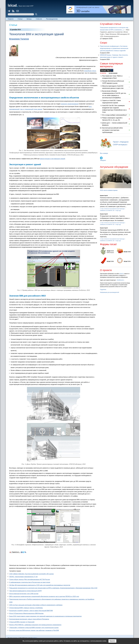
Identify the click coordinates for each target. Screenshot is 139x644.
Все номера (104, 153)
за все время (113, 73)
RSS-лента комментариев (109, 190)
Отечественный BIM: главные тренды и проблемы (26, 608)
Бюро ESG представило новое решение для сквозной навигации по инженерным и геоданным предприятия (45, 616)
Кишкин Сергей (104, 196)
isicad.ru (122, 274)
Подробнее (103, 290)
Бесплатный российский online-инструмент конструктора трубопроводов (113, 130)
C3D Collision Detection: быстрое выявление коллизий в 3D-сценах (31, 574)
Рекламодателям (52, 19)
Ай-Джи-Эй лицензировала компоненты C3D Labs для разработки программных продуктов (40, 585)
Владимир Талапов (19, 39)
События (39, 19)
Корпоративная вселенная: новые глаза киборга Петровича (29, 619)
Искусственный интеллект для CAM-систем (24, 594)
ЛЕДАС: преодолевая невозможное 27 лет (23, 577)
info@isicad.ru (120, 280)
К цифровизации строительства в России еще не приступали (30, 582)
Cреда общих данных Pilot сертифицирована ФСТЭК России (30, 579)
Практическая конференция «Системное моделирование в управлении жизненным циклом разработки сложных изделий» (114, 48)
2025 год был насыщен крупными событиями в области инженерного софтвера (36, 605)
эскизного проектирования (70, 104)
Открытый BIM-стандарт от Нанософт (22, 622)
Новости (11, 19)
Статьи (20, 19)
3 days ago (118, 210)
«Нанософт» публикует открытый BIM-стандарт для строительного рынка (34, 628)
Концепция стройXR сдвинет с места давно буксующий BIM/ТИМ (31, 611)
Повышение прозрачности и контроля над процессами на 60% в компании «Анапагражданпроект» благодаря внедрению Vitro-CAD (53, 588)
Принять (112, 641)
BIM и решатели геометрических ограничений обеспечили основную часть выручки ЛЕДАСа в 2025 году (44, 596)
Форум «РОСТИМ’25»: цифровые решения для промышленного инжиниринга (35, 625)
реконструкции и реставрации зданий (52, 159)
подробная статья (90, 71)
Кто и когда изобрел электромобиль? (115, 115)
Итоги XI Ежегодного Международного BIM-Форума (26, 613)
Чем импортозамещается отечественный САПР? (26, 591)
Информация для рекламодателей (109, 292)
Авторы (29, 19)
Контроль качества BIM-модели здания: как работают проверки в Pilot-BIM (34, 630)
